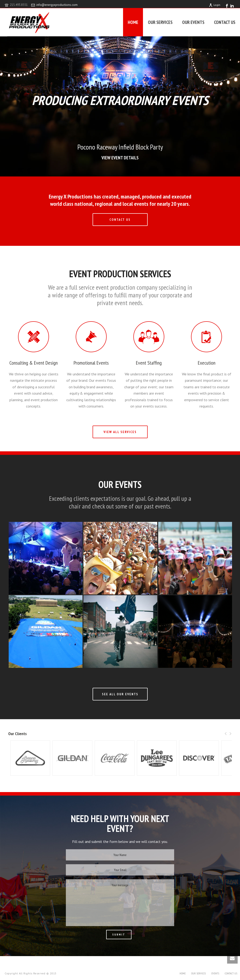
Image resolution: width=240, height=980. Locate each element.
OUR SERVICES (160, 22)
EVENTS (215, 973)
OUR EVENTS (193, 22)
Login (215, 5)
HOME (133, 22)
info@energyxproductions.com (57, 5)
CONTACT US (225, 22)
